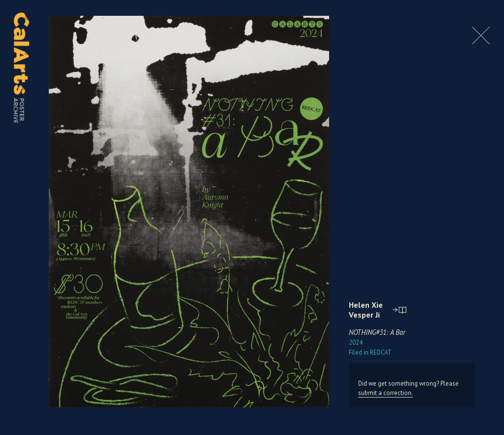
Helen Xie (366, 305)
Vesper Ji (364, 315)
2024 (356, 343)
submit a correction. (386, 393)
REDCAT (370, 352)
